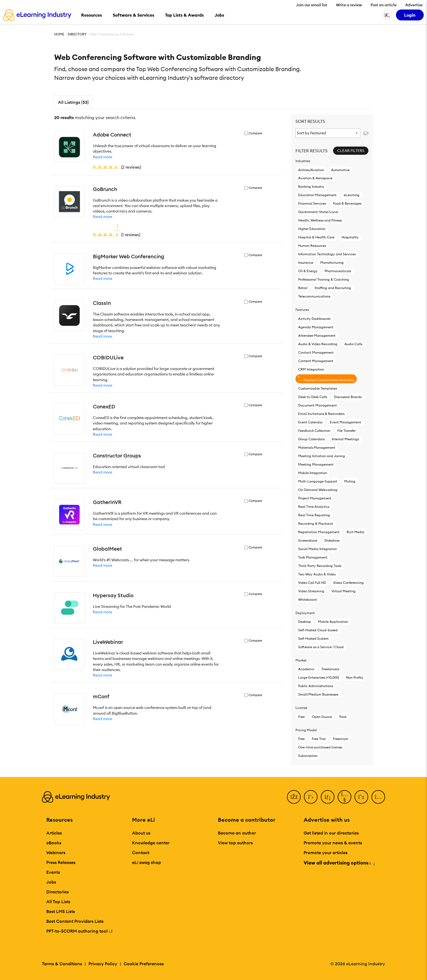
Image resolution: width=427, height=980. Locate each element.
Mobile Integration (313, 473)
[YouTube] (344, 797)
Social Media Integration (318, 549)
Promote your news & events (333, 843)
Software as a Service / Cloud (321, 647)
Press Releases (61, 862)
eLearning (352, 195)
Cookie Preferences (144, 964)
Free (301, 717)
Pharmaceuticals (338, 271)
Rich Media (356, 532)
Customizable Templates (318, 388)
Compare (255, 133)
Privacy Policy (103, 964)
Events (53, 872)
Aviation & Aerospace (315, 178)
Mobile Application (333, 622)
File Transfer (347, 431)
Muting (350, 481)
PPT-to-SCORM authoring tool (80, 931)
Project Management (315, 498)
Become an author (237, 833)
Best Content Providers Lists (75, 921)
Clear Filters (351, 151)
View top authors (235, 843)
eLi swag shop (147, 862)
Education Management (317, 195)
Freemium (341, 739)
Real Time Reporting (314, 515)
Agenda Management (316, 327)
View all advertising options (339, 863)
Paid (343, 717)
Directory (77, 34)
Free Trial (319, 739)
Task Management (313, 557)
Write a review (349, 5)
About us (141, 833)
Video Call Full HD (312, 583)
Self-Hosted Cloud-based (318, 630)
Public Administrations (316, 686)
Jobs (51, 882)
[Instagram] (378, 797)
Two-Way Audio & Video (317, 574)
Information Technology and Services (327, 254)
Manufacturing (332, 263)
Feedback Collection (314, 431)
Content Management (316, 361)
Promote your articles (326, 852)
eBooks (54, 843)
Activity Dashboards (314, 319)
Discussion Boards (348, 397)
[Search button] (387, 15)
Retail (303, 288)
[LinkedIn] (328, 797)
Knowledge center (151, 843)
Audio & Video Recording (318, 344)
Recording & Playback (316, 524)
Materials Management (317, 447)
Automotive (340, 170)
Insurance (306, 263)
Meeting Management (316, 464)
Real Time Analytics (314, 507)
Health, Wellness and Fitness (320, 220)
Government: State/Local (318, 212)
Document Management (318, 405)
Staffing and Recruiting (333, 288)
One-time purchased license (320, 747)
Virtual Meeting (344, 591)
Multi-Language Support (318, 481)
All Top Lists (58, 902)
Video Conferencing (348, 583)
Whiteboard (307, 600)
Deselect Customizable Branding (326, 379)
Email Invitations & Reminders (321, 414)
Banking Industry (311, 186)
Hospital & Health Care (316, 237)
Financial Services (312, 203)
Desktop (305, 622)
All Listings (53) (73, 102)
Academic (306, 669)
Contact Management (316, 352)
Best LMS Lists (61, 911)
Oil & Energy (308, 271)
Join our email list (312, 5)
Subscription (308, 756)
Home (59, 34)
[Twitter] (311, 797)
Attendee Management (317, 336)
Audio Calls (353, 344)
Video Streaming (311, 591)
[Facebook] (294, 797)
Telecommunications (314, 296)
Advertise (414, 5)
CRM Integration (311, 369)
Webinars (56, 852)
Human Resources (312, 246)
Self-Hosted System (313, 638)
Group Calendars (311, 439)
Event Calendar (310, 422)
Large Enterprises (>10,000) (318, 677)
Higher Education (312, 229)
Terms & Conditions (62, 964)
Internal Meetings (345, 439)
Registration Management (319, 532)
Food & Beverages (347, 203)
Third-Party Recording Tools (320, 566)
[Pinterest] (361, 797)
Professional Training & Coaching (324, 279)
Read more (103, 157)
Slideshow (332, 540)
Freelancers (330, 669)
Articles (54, 833)
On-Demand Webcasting (318, 490)
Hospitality (350, 237)
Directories (57, 892)
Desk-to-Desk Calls (313, 397)
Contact (141, 852)
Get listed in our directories (331, 833)
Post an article (384, 5)
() (117, 167)
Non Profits (355, 677)
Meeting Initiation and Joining (322, 456)
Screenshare (308, 540)
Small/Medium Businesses (318, 694)
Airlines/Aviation (311, 170)
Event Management (345, 422)
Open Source (322, 717)
